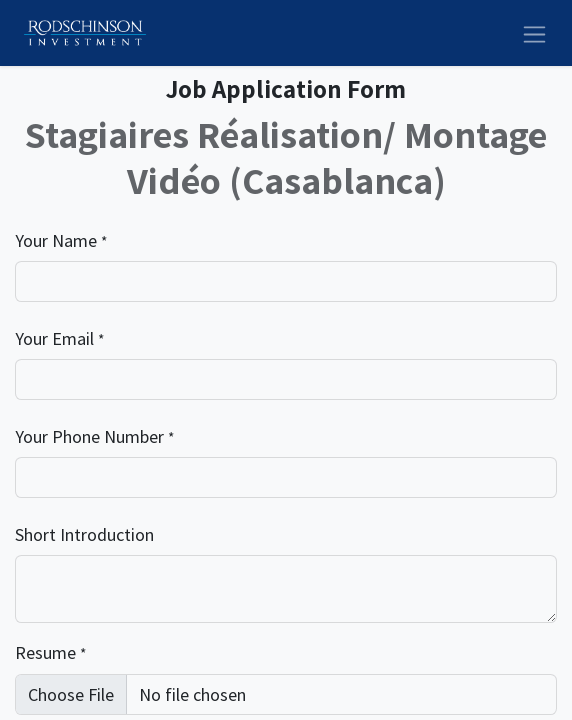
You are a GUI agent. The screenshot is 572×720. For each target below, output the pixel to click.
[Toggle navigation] (534, 32)
